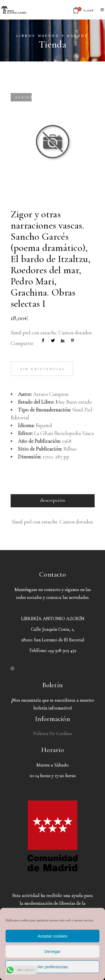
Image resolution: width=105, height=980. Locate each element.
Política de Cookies (53, 733)
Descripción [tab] (53, 500)
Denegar (53, 951)
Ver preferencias (53, 967)
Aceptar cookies (53, 936)
